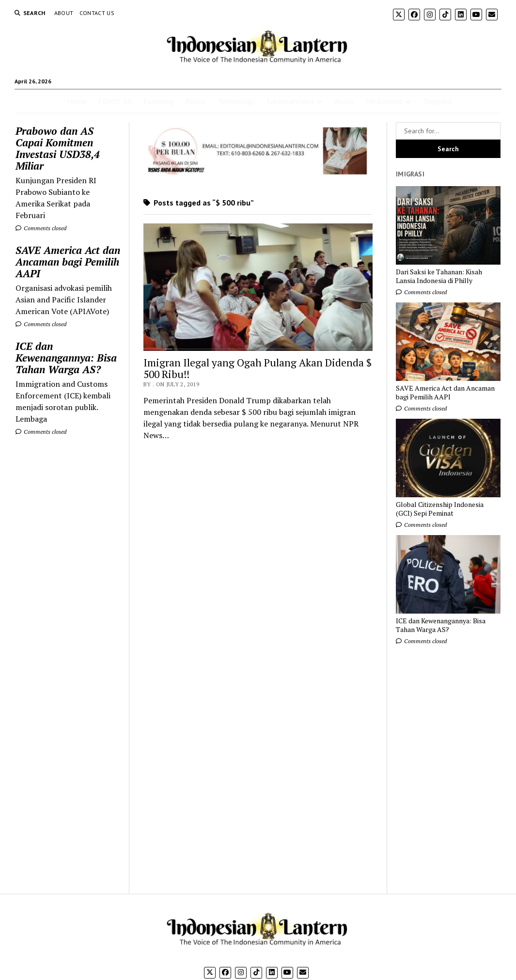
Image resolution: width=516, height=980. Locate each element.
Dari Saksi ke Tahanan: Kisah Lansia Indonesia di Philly (439, 276)
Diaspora (437, 101)
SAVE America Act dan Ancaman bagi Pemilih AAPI (68, 262)
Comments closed (41, 228)
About (64, 13)
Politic (195, 101)
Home (77, 101)
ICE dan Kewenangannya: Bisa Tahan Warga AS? (66, 358)
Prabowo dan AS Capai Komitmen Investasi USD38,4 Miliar (58, 148)
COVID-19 (115, 101)
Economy (158, 101)
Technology (236, 101)
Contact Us (97, 13)
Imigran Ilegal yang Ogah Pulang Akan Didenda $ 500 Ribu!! (258, 368)
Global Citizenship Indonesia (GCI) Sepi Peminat (440, 509)
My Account (384, 101)
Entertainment (290, 101)
